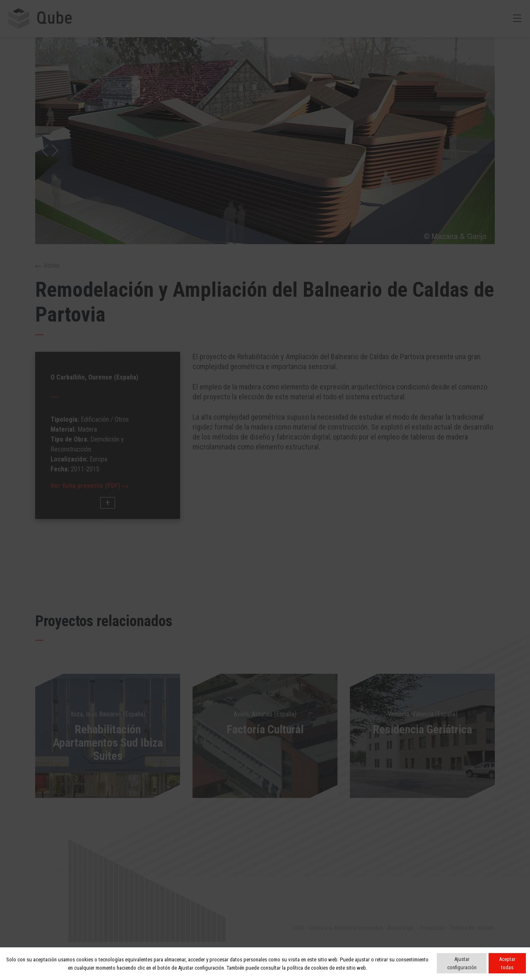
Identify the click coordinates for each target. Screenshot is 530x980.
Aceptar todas (507, 963)
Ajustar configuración (462, 963)
